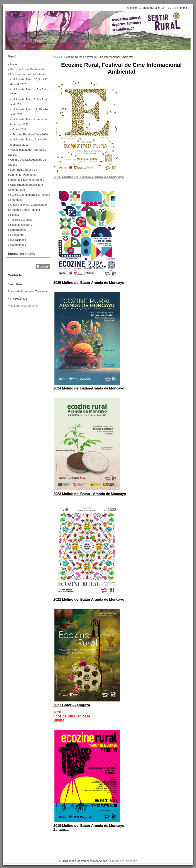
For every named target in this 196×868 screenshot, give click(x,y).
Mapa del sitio (151, 8)
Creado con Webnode (124, 861)
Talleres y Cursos (21, 220)
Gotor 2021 (19, 129)
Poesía (15, 215)
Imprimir (182, 8)
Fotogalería (17, 235)
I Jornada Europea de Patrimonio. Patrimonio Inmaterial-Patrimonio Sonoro (26, 175)
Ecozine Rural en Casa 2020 (30, 134)
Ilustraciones (18, 240)
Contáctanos (18, 245)
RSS (168, 8)
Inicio (57, 57)
